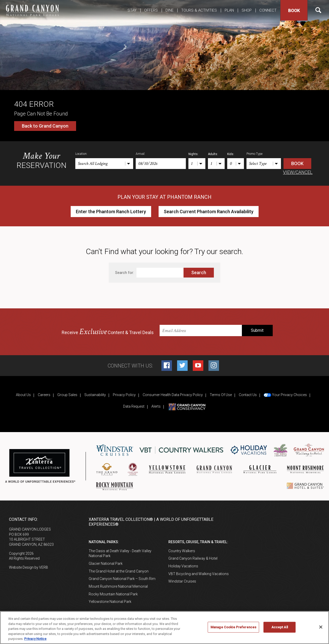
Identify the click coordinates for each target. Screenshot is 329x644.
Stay (132, 10)
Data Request (134, 406)
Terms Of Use (221, 395)
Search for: (125, 273)
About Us (23, 395)
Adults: (213, 154)
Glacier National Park (106, 563)
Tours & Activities (199, 10)
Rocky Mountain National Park (113, 594)
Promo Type (254, 154)
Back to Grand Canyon (45, 126)
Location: (81, 154)
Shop (247, 10)
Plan (229, 10)
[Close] (321, 627)
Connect (268, 10)
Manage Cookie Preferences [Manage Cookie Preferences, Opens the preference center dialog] (233, 627)
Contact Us (248, 395)
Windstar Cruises (182, 581)
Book (294, 11)
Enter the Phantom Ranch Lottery (111, 212)
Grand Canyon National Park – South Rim (122, 579)
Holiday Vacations (183, 566)
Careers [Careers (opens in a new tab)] (44, 395)
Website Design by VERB (29, 567)
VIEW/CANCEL (298, 172)
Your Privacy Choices (285, 395)
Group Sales (67, 395)
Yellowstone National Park (110, 602)
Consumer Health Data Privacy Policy (173, 395)
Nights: (193, 154)
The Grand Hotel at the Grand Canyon (119, 571)
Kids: (231, 154)
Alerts (156, 406)
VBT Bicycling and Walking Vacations (199, 574)
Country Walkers (182, 551)
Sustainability (95, 395)
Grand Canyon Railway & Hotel (193, 558)
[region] (164, 628)
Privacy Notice (35, 639)
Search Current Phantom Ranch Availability (209, 212)
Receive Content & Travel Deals (108, 332)
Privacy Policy (124, 395)
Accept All (280, 627)
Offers (151, 10)
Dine (170, 10)
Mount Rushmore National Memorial (118, 586)
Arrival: (140, 154)
